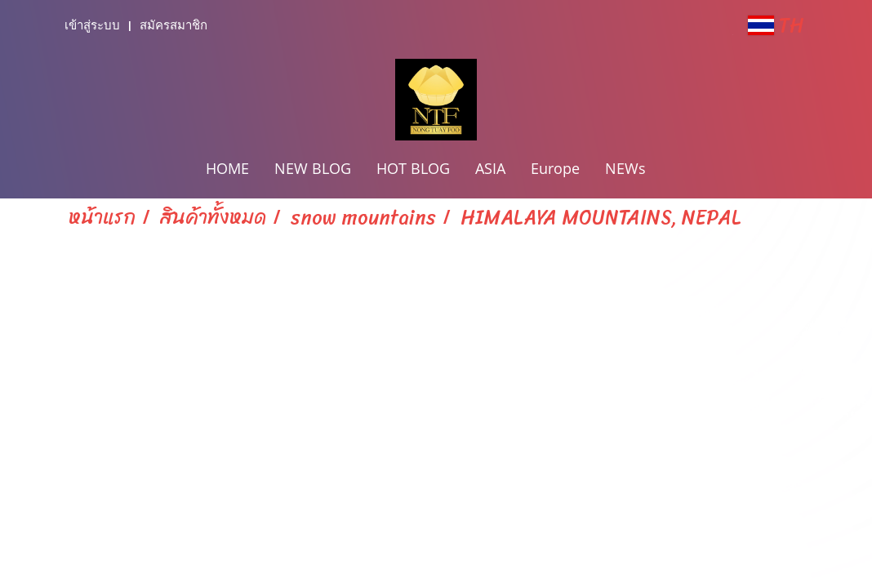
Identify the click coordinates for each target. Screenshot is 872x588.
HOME (227, 168)
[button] (673, 170)
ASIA (490, 168)
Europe (555, 168)
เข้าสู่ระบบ (92, 25)
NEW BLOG (313, 168)
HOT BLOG (413, 168)
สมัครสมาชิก (174, 25)
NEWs (625, 168)
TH (776, 25)
